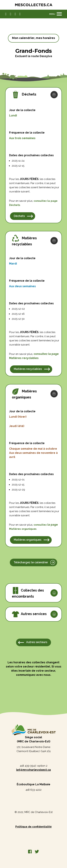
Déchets (15, 205)
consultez (46, 201)
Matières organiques (28, 540)
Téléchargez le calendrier (31, 562)
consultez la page (46, 354)
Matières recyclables (28, 369)
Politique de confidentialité (33, 827)
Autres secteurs (37, 642)
